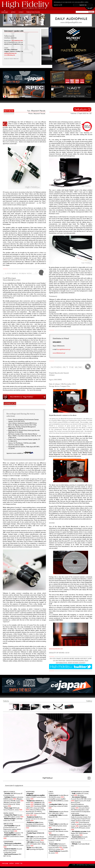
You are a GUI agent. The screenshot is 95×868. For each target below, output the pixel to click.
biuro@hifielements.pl (64, 350)
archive (13, 12)
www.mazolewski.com (56, 649)
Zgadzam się (58, 5)
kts (21, 863)
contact (21, 12)
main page (5, 12)
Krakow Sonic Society (33, 12)
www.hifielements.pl (59, 353)
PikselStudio (92, 865)
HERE (15, 799)
